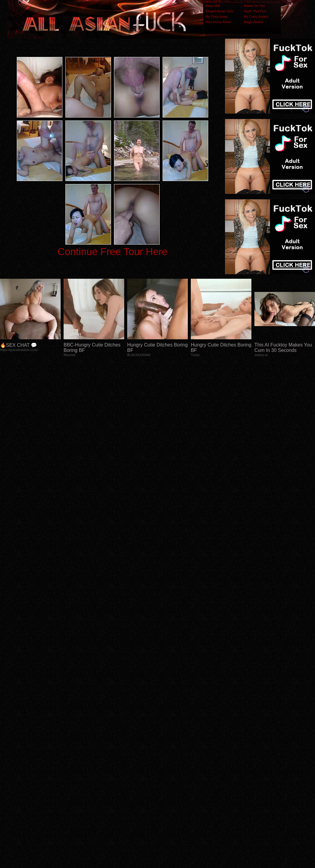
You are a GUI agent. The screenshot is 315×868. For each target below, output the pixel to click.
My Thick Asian (217, 16)
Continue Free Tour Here (112, 252)
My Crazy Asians (256, 16)
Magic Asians (254, 22)
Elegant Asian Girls (219, 11)
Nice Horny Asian (218, 22)
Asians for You (254, 6)
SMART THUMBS (168, 751)
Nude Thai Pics (255, 11)
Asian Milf (213, 6)
